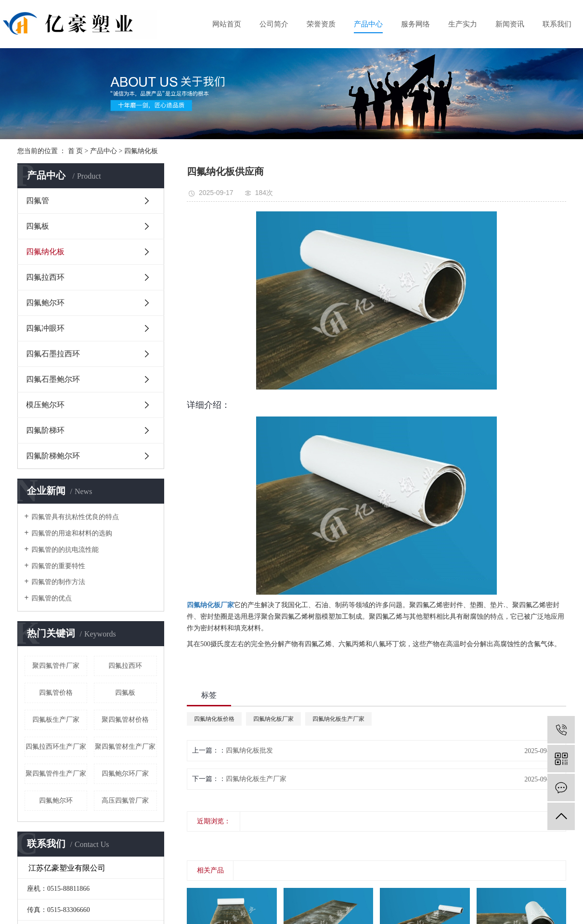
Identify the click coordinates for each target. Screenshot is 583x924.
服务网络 (415, 24)
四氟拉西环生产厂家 (56, 747)
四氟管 (38, 201)
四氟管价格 (56, 693)
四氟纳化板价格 (214, 719)
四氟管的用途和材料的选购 (72, 533)
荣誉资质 (321, 24)
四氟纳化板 (141, 151)
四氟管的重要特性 (58, 566)
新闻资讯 (510, 24)
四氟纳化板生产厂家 (338, 719)
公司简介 (274, 24)
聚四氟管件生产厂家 (56, 774)
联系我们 (557, 24)
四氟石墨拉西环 (53, 354)
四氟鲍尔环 (45, 303)
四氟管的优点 (52, 598)
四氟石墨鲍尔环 (53, 379)
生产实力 (463, 24)
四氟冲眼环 (45, 328)
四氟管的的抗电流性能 (65, 550)
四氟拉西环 (45, 277)
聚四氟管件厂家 (56, 666)
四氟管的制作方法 (58, 582)
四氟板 (38, 226)
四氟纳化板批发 (249, 750)
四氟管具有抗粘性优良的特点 (75, 517)
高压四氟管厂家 (125, 800)
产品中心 (368, 24)
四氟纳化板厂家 (273, 719)
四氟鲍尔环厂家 (125, 774)
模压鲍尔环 (45, 405)
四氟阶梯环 (45, 430)
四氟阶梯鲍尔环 (53, 456)
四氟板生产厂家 (56, 720)
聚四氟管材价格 (125, 720)
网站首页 (227, 24)
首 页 (76, 151)
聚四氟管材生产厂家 (125, 747)
